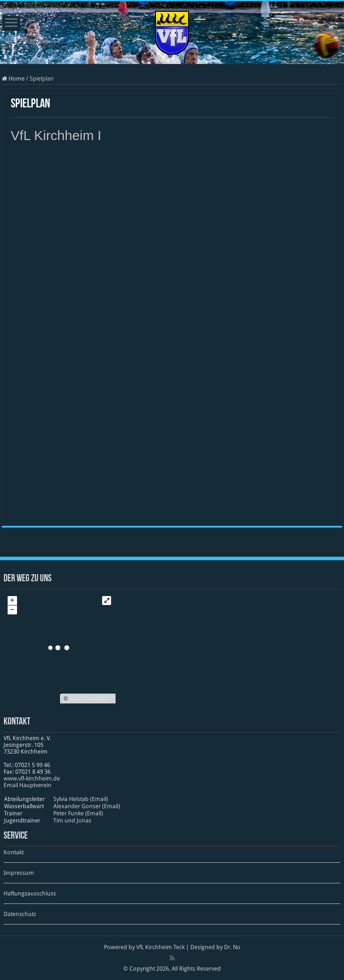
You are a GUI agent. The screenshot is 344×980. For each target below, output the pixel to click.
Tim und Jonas (72, 820)
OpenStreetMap (88, 699)
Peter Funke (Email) (78, 813)
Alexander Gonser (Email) (87, 806)
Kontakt (14, 852)
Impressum (19, 873)
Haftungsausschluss (30, 893)
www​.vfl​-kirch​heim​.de (32, 778)
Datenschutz (20, 914)
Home (13, 79)
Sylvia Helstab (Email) (81, 799)
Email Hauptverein (28, 785)
